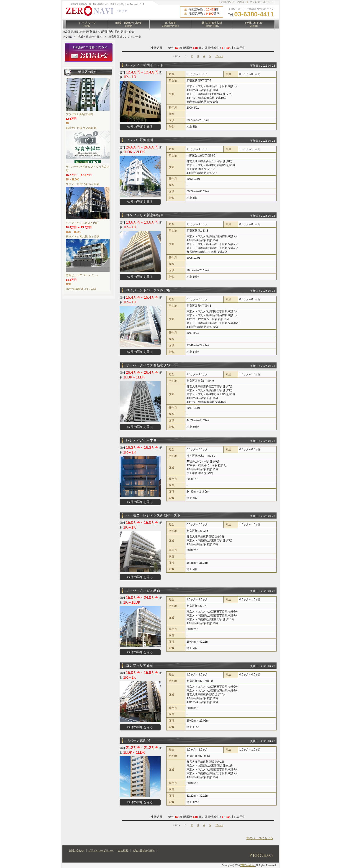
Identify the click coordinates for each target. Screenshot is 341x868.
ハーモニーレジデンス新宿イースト (153, 515)
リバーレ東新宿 (138, 740)
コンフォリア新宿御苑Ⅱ (145, 215)
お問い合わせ (254, 24)
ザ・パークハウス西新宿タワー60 (152, 365)
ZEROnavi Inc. (248, 865)
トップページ (87, 24)
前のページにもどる (260, 838)
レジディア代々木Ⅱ (141, 440)
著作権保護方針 (212, 24)
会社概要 (170, 24)
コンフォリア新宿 (140, 665)
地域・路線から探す (129, 24)
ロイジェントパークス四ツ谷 (148, 290)
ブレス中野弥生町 (140, 140)
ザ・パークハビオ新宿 (143, 590)
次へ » (219, 56)
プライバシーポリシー (261, 2)
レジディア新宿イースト (145, 65)
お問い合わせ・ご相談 (233, 2)
